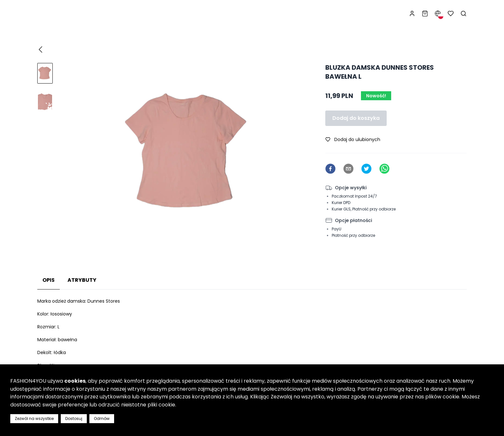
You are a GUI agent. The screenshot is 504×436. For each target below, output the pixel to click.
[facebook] (330, 169)
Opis (49, 280)
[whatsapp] (384, 169)
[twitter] (366, 169)
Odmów (102, 418)
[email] (348, 169)
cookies (75, 381)
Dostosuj (74, 418)
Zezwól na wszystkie (34, 418)
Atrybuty (82, 280)
